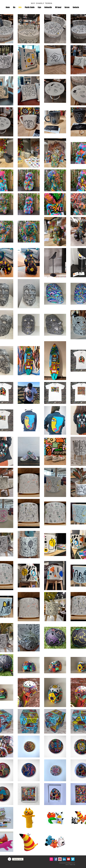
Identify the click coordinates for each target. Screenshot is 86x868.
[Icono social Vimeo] (73, 859)
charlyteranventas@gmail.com (67, 863)
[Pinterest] (60, 859)
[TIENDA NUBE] (18, 859)
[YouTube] (68, 859)
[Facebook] (56, 859)
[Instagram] (51, 859)
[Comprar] (9, 859)
